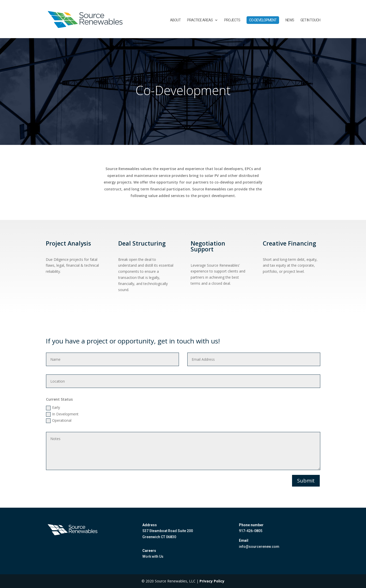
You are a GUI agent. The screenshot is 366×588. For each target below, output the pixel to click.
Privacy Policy (212, 581)
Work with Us (153, 556)
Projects (232, 20)
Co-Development (263, 20)
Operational (59, 420)
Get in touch (310, 20)
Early (53, 408)
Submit (306, 481)
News (290, 20)
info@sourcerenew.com (259, 547)
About (175, 20)
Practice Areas (200, 20)
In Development (62, 414)
